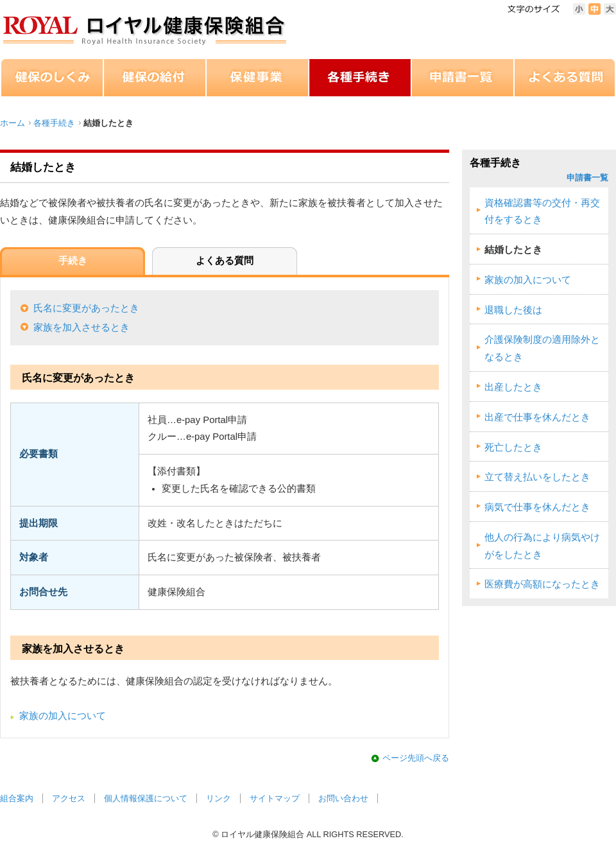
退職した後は (513, 310)
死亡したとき (513, 447)
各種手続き (54, 123)
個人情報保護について (146, 798)
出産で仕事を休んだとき (537, 417)
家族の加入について (63, 716)
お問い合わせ (343, 798)
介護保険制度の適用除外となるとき (542, 348)
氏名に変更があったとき (86, 308)
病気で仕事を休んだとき (537, 507)
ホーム (13, 123)
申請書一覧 (587, 178)
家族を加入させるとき (81, 327)
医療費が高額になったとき (542, 584)
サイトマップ (275, 798)
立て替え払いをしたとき (537, 477)
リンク (218, 798)
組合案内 (17, 798)
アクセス (69, 798)
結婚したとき (513, 250)
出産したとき (513, 387)
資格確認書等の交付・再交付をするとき (542, 212)
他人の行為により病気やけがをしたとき (542, 546)
